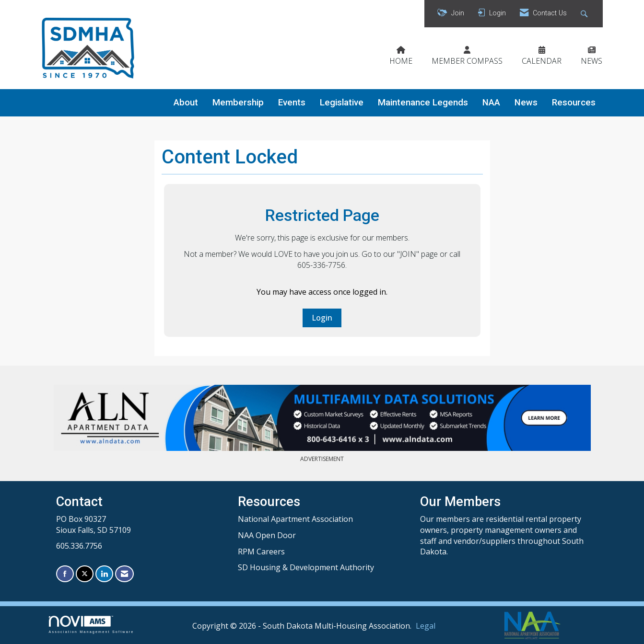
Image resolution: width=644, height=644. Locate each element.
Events (292, 103)
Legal (426, 626)
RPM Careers (261, 552)
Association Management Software (92, 625)
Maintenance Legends (423, 103)
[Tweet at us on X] (85, 574)
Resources (574, 103)
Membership (238, 103)
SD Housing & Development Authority (306, 567)
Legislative (342, 103)
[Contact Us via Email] (124, 574)
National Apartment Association (295, 519)
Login (322, 318)
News (526, 103)
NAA (491, 103)
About (186, 103)
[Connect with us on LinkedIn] (104, 574)
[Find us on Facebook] (65, 574)
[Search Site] (585, 14)
